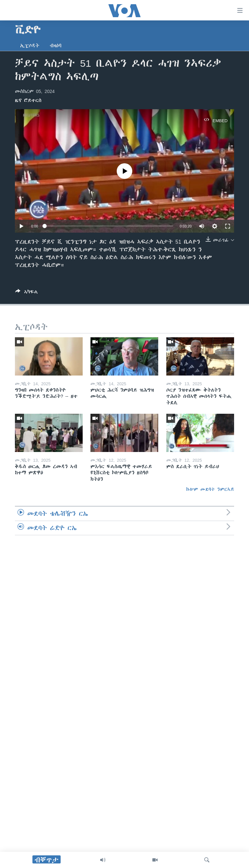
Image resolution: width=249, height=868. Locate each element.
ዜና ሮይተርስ (28, 100)
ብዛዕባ (56, 46)
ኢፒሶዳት (30, 46)
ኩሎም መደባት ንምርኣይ (210, 489)
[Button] (27, 293)
